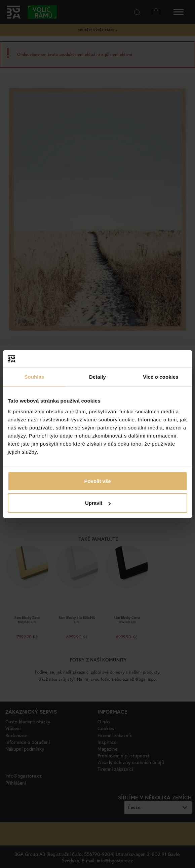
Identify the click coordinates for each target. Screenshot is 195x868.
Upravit (98, 503)
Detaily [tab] (97, 377)
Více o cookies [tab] (161, 377)
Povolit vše (97, 481)
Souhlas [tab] (34, 377)
